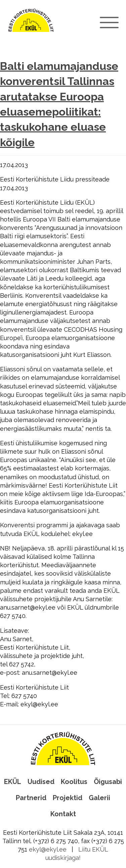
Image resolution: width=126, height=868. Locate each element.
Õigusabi (108, 782)
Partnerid (31, 798)
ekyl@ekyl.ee (48, 849)
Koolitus (74, 782)
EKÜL (13, 782)
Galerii (99, 798)
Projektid (68, 798)
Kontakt (63, 814)
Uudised (41, 782)
